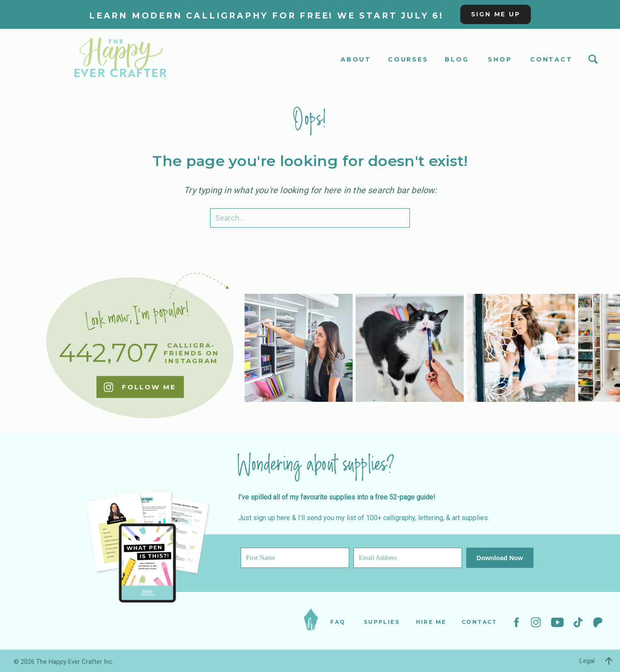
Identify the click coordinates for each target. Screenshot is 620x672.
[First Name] (295, 558)
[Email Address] (408, 558)
